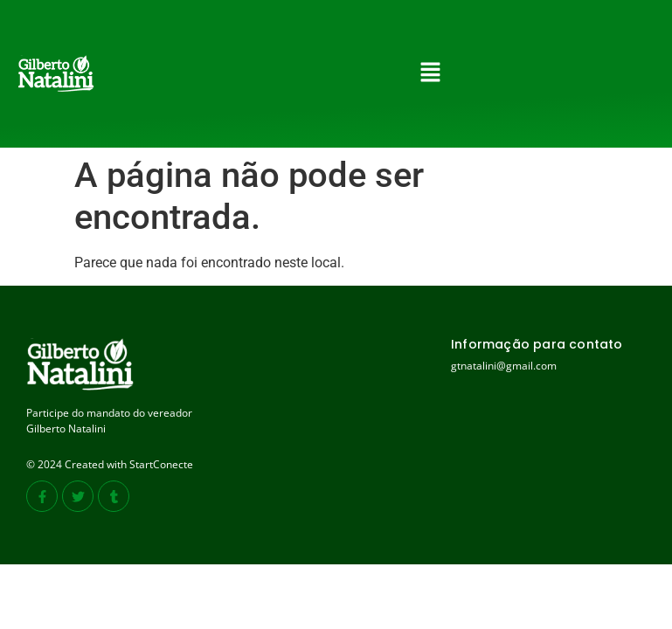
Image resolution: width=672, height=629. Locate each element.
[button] (431, 73)
